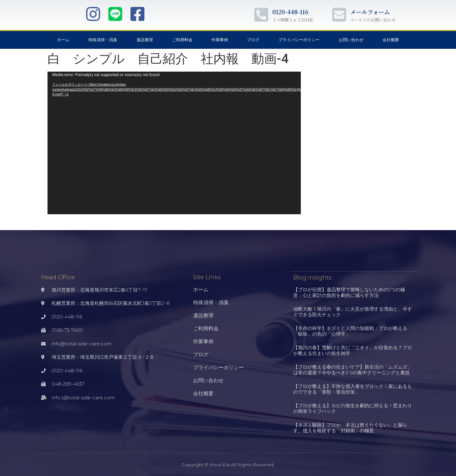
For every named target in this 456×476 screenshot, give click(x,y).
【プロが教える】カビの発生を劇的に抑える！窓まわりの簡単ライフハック (353, 408)
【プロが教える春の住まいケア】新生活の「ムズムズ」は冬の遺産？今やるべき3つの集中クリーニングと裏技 (353, 369)
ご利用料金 (182, 40)
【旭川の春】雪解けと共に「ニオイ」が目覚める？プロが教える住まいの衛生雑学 (353, 350)
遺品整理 (145, 40)
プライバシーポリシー (299, 40)
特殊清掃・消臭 (103, 40)
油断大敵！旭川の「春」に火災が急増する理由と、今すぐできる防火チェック (353, 311)
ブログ (253, 40)
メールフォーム (370, 12)
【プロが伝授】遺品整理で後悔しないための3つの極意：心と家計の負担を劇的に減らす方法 (349, 292)
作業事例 (220, 40)
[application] (174, 143)
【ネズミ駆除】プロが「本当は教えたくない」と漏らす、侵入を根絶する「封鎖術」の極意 (350, 427)
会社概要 (391, 40)
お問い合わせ (351, 40)
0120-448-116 (290, 12)
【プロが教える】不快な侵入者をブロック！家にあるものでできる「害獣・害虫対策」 (353, 389)
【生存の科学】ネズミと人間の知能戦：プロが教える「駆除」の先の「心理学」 (350, 331)
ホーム (63, 40)
